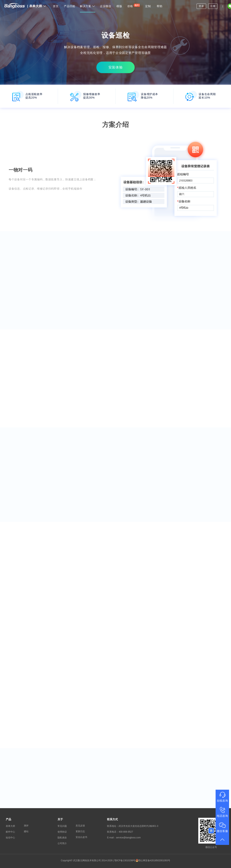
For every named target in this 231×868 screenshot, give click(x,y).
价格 (134, 5)
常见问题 (62, 826)
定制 (148, 6)
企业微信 (106, 6)
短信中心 (10, 838)
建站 (26, 831)
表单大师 (37, 6)
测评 (26, 826)
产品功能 (70, 6)
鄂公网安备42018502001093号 (153, 860)
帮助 (159, 6)
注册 (213, 6)
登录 (201, 6)
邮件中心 (10, 832)
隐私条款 (62, 838)
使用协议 (62, 832)
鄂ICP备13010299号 (125, 860)
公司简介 (62, 843)
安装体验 (116, 67)
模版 (119, 6)
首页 (56, 6)
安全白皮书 (81, 837)
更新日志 (80, 831)
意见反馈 (80, 826)
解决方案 (88, 6)
